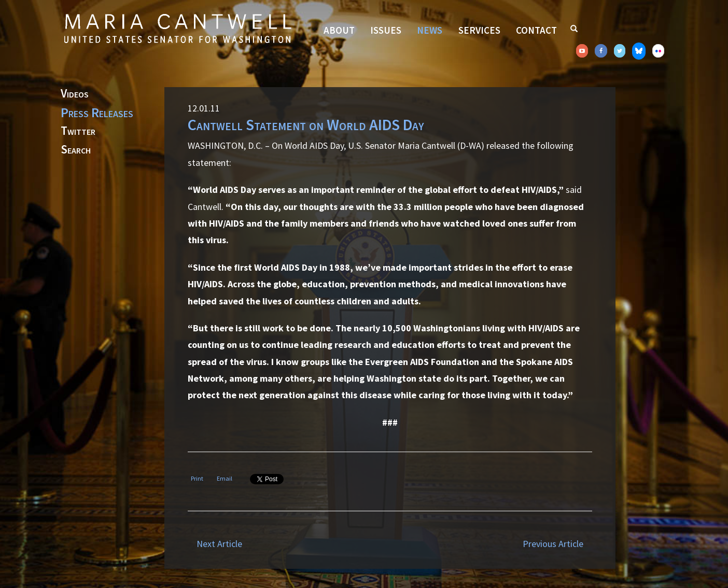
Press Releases (97, 113)
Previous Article (553, 544)
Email (225, 478)
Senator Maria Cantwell (177, 28)
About (339, 30)
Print (197, 478)
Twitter (78, 131)
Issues (386, 30)
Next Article (219, 544)
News (430, 30)
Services (479, 30)
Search (76, 150)
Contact (536, 30)
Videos (75, 94)
